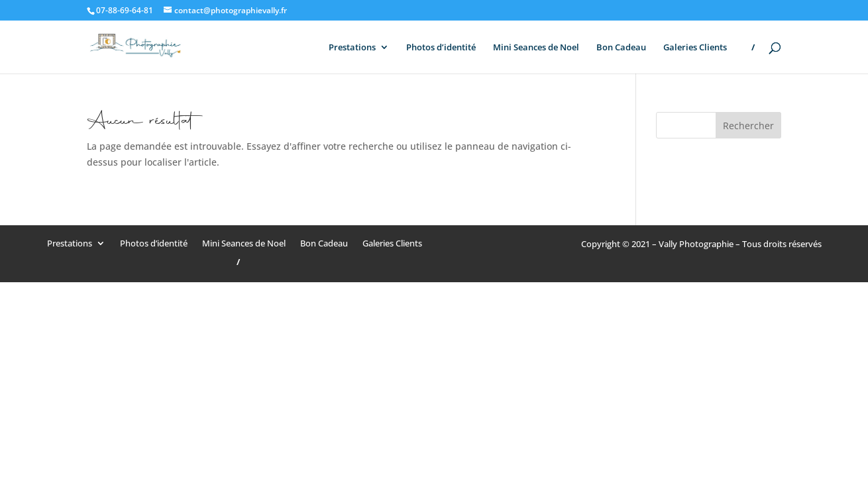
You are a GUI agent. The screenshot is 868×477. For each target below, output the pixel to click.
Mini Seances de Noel (536, 48)
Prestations (352, 48)
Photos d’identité (441, 48)
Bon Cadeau (621, 48)
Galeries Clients (695, 48)
